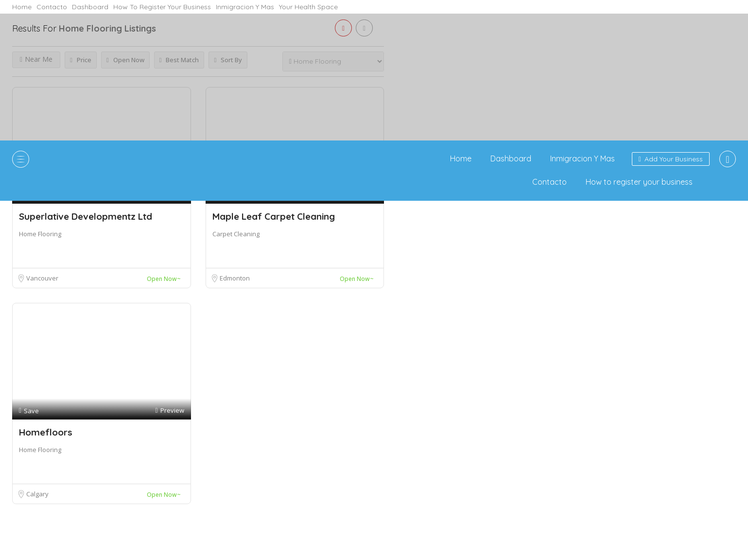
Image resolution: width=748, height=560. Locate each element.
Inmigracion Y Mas (245, 7)
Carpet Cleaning (236, 234)
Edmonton (235, 278)
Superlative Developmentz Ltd (86, 216)
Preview (169, 411)
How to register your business (162, 7)
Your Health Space (308, 7)
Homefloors (46, 432)
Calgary (37, 494)
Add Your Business (671, 159)
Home (22, 7)
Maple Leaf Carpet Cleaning (274, 216)
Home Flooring (40, 234)
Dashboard (90, 7)
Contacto (52, 7)
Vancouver (42, 278)
